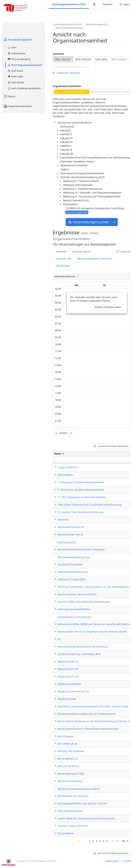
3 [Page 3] (96, 841)
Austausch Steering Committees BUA (79, 654)
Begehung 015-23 (68, 669)
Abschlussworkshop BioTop (74, 557)
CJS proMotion (66, 833)
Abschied (63, 520)
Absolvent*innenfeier (70, 564)
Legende (123, 251)
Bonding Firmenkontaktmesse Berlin (79, 789)
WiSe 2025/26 (83, 59)
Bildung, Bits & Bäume (71, 751)
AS (59, 639)
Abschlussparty (67, 542)
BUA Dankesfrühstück (70, 811)
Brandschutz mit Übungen (73, 796)
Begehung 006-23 (68, 662)
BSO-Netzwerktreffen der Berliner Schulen (82, 803)
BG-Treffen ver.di (68, 744)
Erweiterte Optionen (67, 73)
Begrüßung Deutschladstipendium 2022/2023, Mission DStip (93, 706)
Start (12, 47)
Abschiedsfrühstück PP (71, 527)
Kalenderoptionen (65, 276)
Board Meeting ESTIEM (71, 774)
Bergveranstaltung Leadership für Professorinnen (87, 714)
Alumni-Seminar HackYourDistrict (77, 594)
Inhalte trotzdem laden (108, 307)
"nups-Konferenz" (68, 467)
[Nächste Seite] (112, 841)
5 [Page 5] (103, 841)
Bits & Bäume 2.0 (68, 759)
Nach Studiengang (19, 59)
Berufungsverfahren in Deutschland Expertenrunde (88, 729)
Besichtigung (65, 736)
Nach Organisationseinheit (25, 65)
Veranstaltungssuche (18, 40)
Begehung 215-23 (68, 676)
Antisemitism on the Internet (74, 617)
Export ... (63, 433)
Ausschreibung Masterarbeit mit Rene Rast (83, 647)
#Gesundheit (65, 475)
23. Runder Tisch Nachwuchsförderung (81, 512)
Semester (58, 54)
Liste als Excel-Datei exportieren (111, 446)
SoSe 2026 (101, 59)
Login (124, 4)
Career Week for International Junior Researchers (86, 818)
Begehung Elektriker (70, 684)
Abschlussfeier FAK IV (70, 535)
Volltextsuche (16, 53)
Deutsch (108, 4)
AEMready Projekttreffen (72, 579)
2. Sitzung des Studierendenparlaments (81, 482)
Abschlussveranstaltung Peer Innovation (81, 549)
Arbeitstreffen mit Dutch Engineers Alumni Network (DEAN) (92, 632)
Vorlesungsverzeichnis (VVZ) (69, 4)
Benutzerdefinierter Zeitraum (94, 259)
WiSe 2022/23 (63, 59)
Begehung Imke (67, 699)
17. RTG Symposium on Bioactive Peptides (82, 497)
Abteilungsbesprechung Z (73, 572)
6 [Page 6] (107, 841)
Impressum (112, 861)
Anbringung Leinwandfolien (74, 609)
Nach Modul (16, 82)
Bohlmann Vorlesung (70, 781)
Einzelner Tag (63, 259)
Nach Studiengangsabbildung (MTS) (26, 88)
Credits (127, 861)
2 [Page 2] (93, 841)
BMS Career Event (68, 766)
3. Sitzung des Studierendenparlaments (81, 490)
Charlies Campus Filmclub (73, 826)
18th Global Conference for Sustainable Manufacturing (90, 505)
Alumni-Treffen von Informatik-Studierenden (84, 602)
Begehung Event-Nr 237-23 (73, 691)
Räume (9, 96)
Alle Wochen (63, 266)
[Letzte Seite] (118, 841)
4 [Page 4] (100, 841)
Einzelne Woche (82, 251)
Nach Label (15, 76)
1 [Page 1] (90, 841)
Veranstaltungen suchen (89, 222)
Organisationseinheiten (18, 106)
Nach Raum (15, 71)
